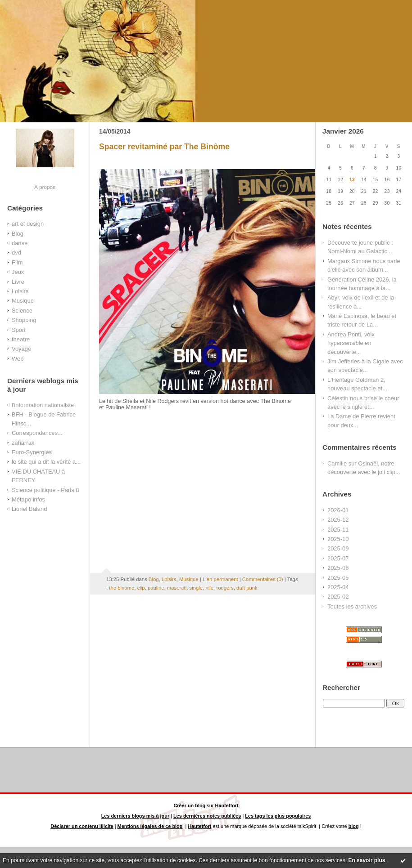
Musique (23, 301)
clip (141, 588)
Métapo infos (28, 499)
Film (17, 262)
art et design (28, 224)
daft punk (247, 588)
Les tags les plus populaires (278, 816)
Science (22, 311)
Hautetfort (227, 805)
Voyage (21, 349)
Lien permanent (220, 579)
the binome (122, 588)
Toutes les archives (352, 606)
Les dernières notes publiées (207, 816)
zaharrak (23, 443)
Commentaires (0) (263, 579)
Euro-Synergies (32, 452)
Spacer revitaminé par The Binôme (164, 147)
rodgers (225, 588)
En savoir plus (367, 860)
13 (352, 180)
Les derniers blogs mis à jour (136, 816)
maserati (177, 588)
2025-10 (338, 539)
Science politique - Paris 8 (45, 490)
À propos (45, 187)
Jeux (18, 272)
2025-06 (338, 568)
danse (20, 243)
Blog (18, 234)
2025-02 (338, 597)
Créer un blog (189, 805)
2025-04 (338, 587)
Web (18, 359)
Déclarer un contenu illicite (82, 826)
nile (209, 588)
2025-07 (338, 558)
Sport (19, 330)
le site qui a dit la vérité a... (46, 462)
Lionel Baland (29, 509)
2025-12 (338, 520)
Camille (337, 463)
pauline (156, 588)
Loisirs (20, 291)
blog (354, 826)
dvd (16, 253)
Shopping (24, 320)
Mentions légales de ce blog (150, 826)
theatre (21, 339)
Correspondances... (37, 433)
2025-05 (338, 578)
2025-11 (338, 530)
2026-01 (338, 510)
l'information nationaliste (43, 405)
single (196, 588)
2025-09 (338, 548)
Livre (18, 282)
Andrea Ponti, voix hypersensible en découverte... (351, 343)
